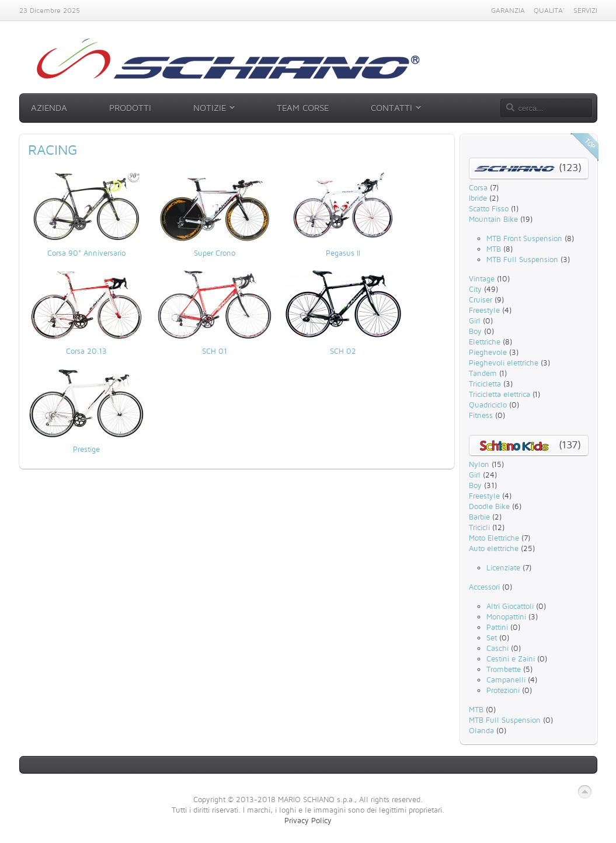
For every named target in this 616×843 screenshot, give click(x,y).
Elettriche (485, 342)
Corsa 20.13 (86, 351)
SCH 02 (343, 351)
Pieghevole (488, 352)
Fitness (481, 415)
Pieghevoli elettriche (504, 363)
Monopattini (506, 616)
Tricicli (479, 527)
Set (492, 638)
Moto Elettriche (494, 538)
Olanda (481, 730)
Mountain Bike (493, 219)
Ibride (478, 198)
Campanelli (506, 680)
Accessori (484, 587)
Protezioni (503, 690)
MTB (494, 249)
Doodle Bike (489, 506)
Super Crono (215, 253)
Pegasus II (343, 253)
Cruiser (481, 299)
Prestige (86, 449)
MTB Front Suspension (524, 238)
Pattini (497, 627)
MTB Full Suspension (522, 259)
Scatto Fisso (489, 208)
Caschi (497, 648)
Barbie (479, 517)
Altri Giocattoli (510, 606)
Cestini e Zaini (511, 659)
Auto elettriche (494, 548)
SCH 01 (215, 351)
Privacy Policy (308, 820)
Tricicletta (485, 384)
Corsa (478, 187)
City (475, 289)
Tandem (483, 373)
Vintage (482, 278)
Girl (475, 321)
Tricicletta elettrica (500, 394)
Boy (475, 331)
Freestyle (484, 310)
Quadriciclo (488, 405)
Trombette (504, 669)
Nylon (479, 464)
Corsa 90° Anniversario (86, 253)
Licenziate (503, 567)
